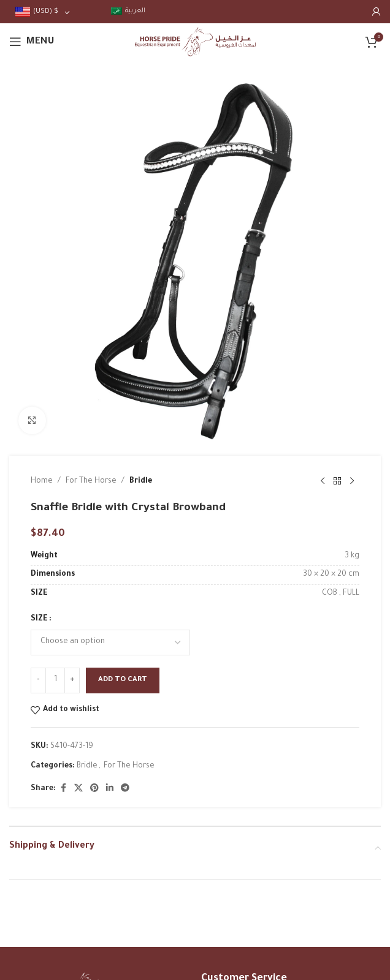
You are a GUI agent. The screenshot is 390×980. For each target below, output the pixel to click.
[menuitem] (128, 12)
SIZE (39, 619)
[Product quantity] (55, 680)
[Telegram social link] (125, 789)
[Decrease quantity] (38, 680)
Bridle (141, 481)
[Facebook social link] (63, 789)
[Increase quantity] (72, 680)
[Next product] (352, 481)
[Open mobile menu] (32, 42)
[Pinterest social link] (94, 789)
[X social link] (78, 789)
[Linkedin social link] (110, 789)
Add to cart (123, 680)
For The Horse (91, 481)
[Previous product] (323, 481)
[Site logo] (195, 42)
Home (42, 481)
